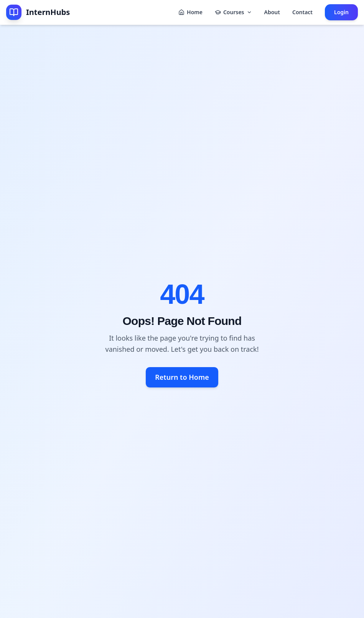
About (272, 12)
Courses (233, 12)
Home (190, 12)
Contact (302, 12)
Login (341, 12)
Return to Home (182, 377)
